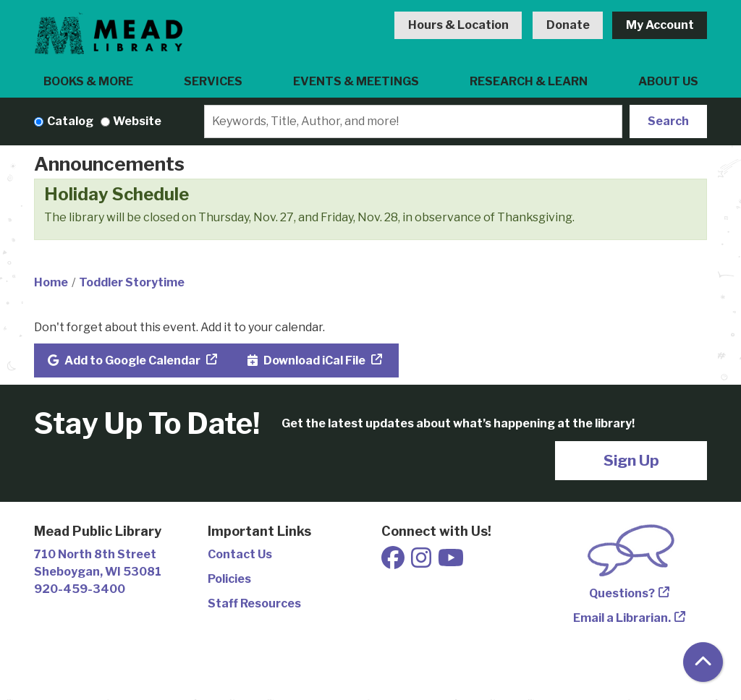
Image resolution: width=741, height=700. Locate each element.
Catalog (70, 121)
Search (668, 121)
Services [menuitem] (213, 81)
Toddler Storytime (132, 282)
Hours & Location (458, 25)
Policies (229, 579)
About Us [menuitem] (668, 81)
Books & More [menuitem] (88, 81)
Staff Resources (254, 603)
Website (137, 121)
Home (51, 282)
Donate (568, 25)
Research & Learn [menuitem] (529, 81)
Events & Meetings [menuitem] (356, 81)
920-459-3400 (80, 589)
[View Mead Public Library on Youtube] (451, 562)
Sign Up (631, 460)
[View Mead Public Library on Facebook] (394, 562)
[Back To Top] (703, 662)
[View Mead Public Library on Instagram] (422, 562)
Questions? (622, 593)
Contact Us (240, 554)
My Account (660, 25)
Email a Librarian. (622, 618)
